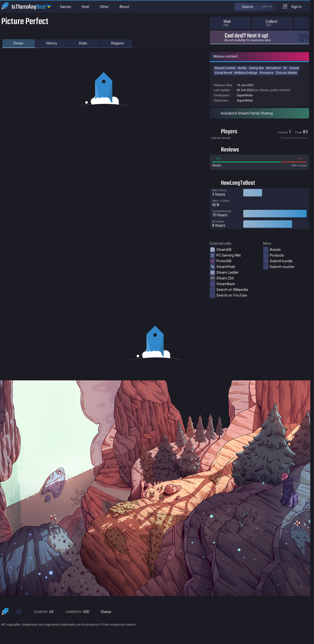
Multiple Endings (246, 73)
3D (285, 68)
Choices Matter (286, 73)
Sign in (299, 7)
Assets (272, 250)
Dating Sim (256, 68)
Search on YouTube (228, 295)
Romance (266, 73)
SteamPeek (222, 267)
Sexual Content (225, 68)
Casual (294, 68)
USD (75, 612)
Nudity (242, 68)
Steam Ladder (224, 272)
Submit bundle (278, 261)
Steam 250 (222, 278)
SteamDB (221, 250)
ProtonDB (221, 261)
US (41, 612)
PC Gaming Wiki (225, 255)
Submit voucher (279, 267)
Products (274, 255)
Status (104, 612)
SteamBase (222, 284)
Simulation (274, 68)
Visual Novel (223, 73)
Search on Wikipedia (229, 290)
